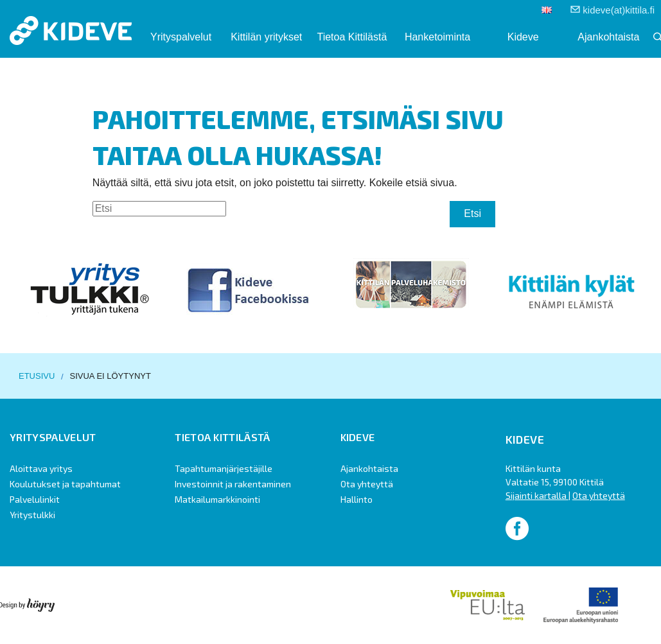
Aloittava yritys (41, 468)
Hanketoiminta (437, 37)
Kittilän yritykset (266, 37)
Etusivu (37, 376)
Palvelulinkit (35, 499)
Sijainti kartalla (537, 495)
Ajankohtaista (608, 37)
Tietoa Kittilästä (352, 37)
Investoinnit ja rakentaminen (233, 484)
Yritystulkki (32, 515)
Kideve (523, 37)
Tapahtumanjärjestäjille (224, 468)
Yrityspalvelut (181, 37)
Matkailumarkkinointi (217, 499)
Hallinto (357, 499)
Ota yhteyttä (367, 484)
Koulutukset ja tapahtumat (65, 484)
